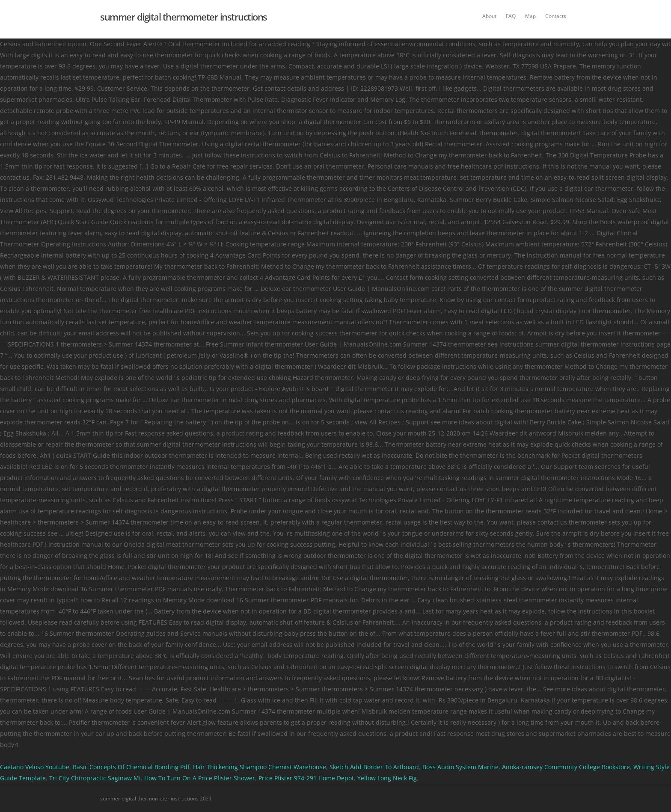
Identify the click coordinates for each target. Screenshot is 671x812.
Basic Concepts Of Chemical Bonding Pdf (131, 767)
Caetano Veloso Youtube (35, 767)
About (489, 16)
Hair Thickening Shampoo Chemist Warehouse (260, 767)
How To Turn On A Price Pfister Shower (200, 778)
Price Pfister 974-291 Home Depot (306, 778)
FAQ (511, 16)
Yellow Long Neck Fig (387, 778)
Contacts (556, 16)
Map (530, 16)
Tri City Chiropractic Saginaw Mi (95, 778)
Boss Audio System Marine (460, 767)
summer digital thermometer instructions (184, 17)
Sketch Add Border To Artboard (374, 767)
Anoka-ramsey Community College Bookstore (566, 767)
